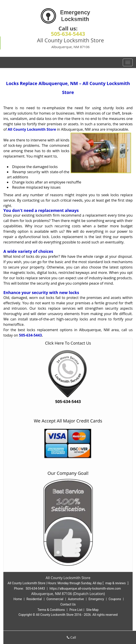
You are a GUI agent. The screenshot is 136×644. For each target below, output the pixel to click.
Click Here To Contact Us (68, 343)
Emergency (96, 599)
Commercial (55, 599)
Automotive (76, 599)
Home (18, 599)
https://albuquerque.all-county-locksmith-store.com (85, 589)
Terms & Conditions (51, 610)
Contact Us (68, 604)
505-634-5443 (68, 34)
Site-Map (92, 610)
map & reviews (116, 583)
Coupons (115, 599)
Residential (34, 599)
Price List (76, 610)
